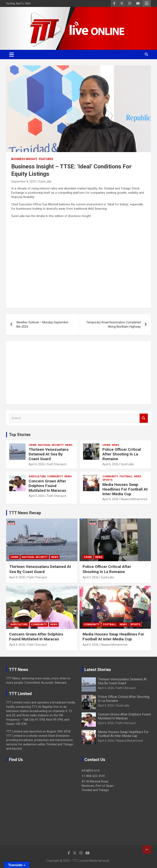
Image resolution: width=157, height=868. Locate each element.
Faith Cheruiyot (57, 464)
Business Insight (24, 159)
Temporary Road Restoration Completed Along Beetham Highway (113, 324)
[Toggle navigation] (12, 55)
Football (126, 476)
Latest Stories (98, 670)
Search (144, 418)
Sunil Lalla (45, 181)
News (69, 445)
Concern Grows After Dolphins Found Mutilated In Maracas (47, 486)
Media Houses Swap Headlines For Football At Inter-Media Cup (125, 489)
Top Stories (20, 435)
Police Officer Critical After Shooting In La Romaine (122, 454)
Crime (33, 445)
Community (55, 476)
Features (46, 159)
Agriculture (37, 476)
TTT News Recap (25, 513)
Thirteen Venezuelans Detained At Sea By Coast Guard (49, 454)
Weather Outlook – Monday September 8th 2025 (42, 324)
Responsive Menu (147, 3)
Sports (107, 480)
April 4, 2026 (37, 464)
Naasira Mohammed (134, 499)
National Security (51, 445)
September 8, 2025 (24, 181)
